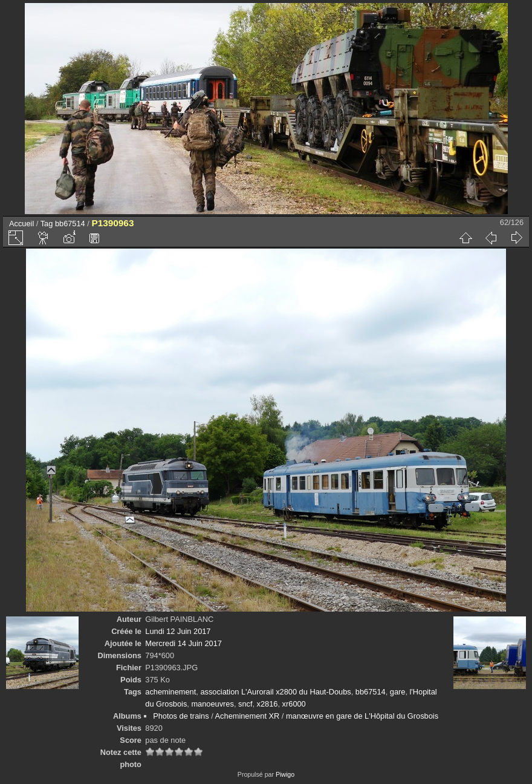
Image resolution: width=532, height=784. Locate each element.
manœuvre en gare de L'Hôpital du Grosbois (362, 716)
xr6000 (294, 704)
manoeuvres (212, 704)
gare (398, 692)
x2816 (268, 704)
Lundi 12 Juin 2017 (178, 631)
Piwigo (285, 774)
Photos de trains (181, 716)
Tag (47, 224)
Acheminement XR (248, 716)
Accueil (21, 224)
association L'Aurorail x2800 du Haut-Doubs (275, 692)
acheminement (170, 692)
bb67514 (70, 224)
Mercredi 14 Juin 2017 (183, 643)
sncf (245, 704)
